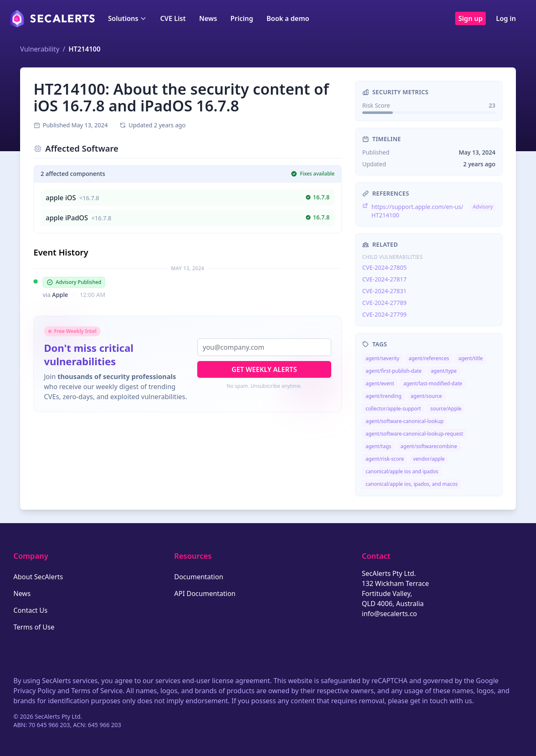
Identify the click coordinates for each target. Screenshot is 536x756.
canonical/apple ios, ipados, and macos (412, 484)
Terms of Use (34, 627)
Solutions (127, 18)
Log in (506, 18)
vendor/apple (429, 459)
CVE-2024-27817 (384, 279)
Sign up (471, 18)
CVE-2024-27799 (384, 314)
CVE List (173, 18)
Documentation (199, 577)
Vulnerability (40, 49)
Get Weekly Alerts (264, 369)
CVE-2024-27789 (384, 303)
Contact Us (30, 610)
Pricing (242, 18)
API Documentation (205, 593)
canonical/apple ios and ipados (402, 471)
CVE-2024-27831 (384, 291)
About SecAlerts (38, 577)
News (208, 18)
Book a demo (288, 18)
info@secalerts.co (389, 614)
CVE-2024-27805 (384, 267)
